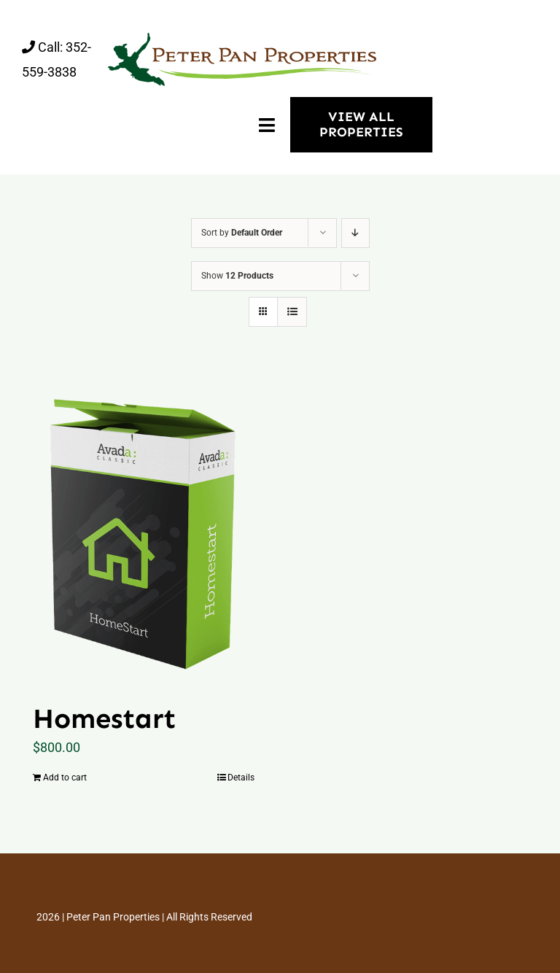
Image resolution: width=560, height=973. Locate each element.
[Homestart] (144, 529)
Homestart (104, 718)
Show (237, 276)
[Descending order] (355, 233)
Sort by (242, 233)
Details (241, 778)
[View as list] (292, 312)
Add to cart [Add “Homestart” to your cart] (65, 778)
